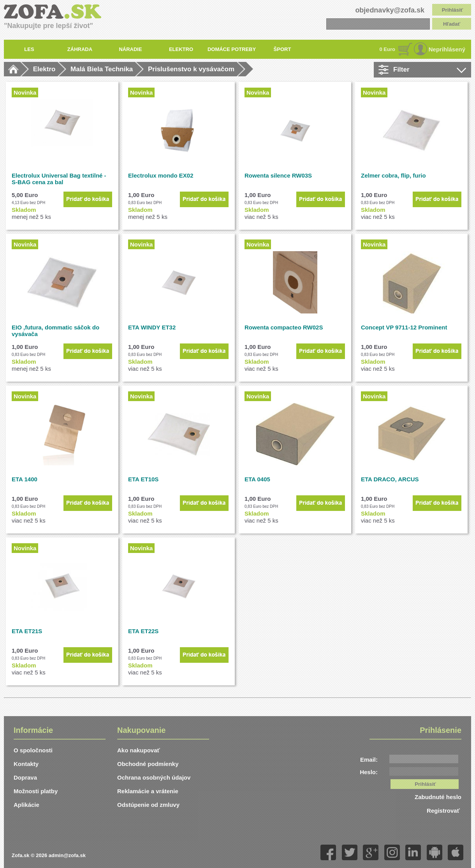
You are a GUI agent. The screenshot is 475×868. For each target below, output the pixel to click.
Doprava (25, 777)
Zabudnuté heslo (438, 797)
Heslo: (369, 772)
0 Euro (387, 49)
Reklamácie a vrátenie (148, 791)
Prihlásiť (453, 10)
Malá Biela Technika (102, 69)
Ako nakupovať (139, 750)
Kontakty (26, 764)
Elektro (44, 69)
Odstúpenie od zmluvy (148, 805)
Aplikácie (26, 805)
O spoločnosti (33, 750)
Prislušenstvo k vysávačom (191, 69)
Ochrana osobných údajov (154, 777)
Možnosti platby (36, 791)
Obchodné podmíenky (148, 764)
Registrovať (444, 811)
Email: (369, 760)
